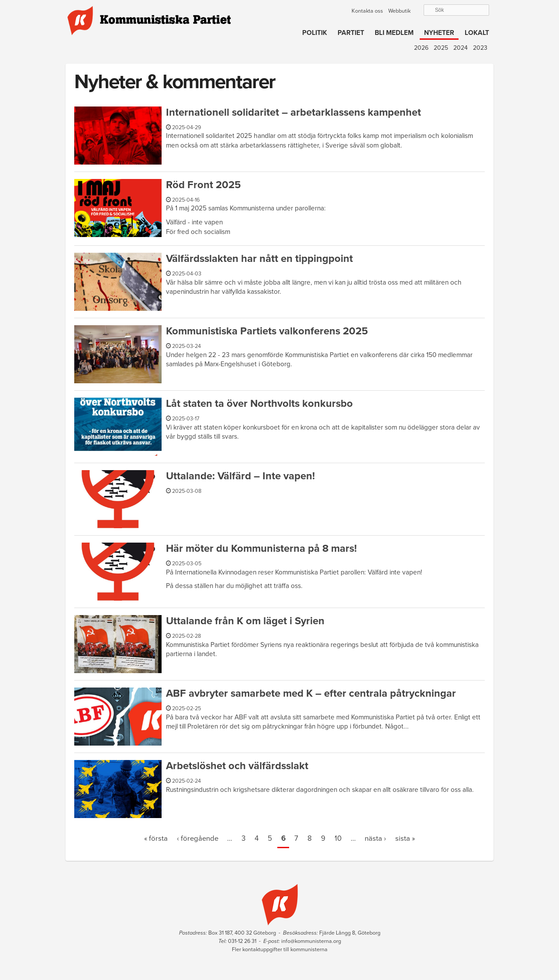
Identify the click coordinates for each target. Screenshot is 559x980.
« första (156, 839)
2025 (441, 48)
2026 (421, 48)
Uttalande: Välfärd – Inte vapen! (240, 476)
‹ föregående (198, 839)
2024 (461, 48)
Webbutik (399, 11)
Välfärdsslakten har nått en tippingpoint (259, 259)
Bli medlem (394, 33)
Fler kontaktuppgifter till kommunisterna (280, 949)
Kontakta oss (367, 11)
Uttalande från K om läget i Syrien (245, 621)
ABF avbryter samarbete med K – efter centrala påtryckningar (311, 693)
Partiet (351, 33)
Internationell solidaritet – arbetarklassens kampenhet (293, 112)
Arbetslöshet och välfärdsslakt (237, 766)
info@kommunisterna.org (311, 941)
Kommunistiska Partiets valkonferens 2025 (267, 331)
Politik (315, 33)
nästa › (375, 839)
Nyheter (439, 33)
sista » (405, 839)
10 (338, 839)
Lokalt (477, 33)
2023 (480, 48)
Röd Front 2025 (203, 185)
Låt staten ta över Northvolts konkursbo (259, 404)
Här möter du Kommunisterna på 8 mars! (261, 548)
